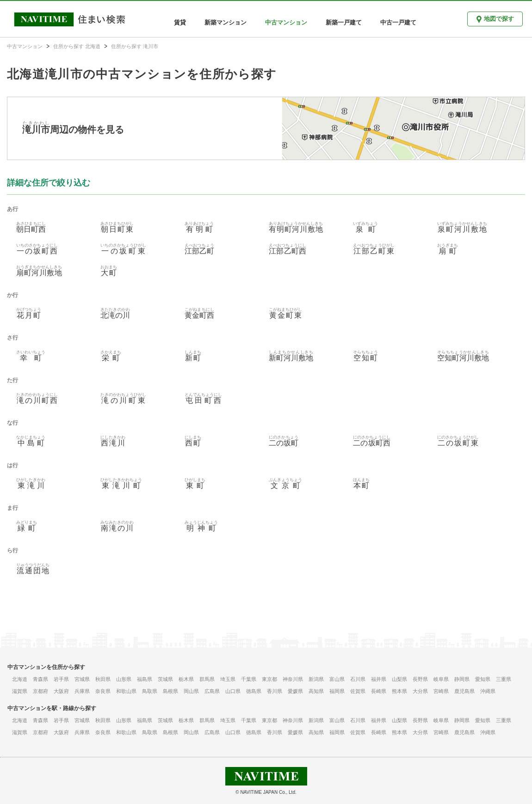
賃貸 (180, 22)
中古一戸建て (398, 22)
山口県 (233, 691)
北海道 (20, 679)
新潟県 (316, 679)
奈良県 (103, 691)
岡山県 (191, 691)
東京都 (269, 679)
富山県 (337, 679)
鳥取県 (150, 691)
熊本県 (399, 691)
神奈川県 (293, 679)
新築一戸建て (344, 22)
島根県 (170, 691)
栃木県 (186, 679)
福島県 (145, 679)
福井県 (379, 679)
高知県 (316, 691)
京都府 (40, 691)
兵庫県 (82, 691)
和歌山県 (126, 691)
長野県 (420, 679)
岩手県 (61, 679)
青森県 (40, 679)
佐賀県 (358, 691)
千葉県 (249, 679)
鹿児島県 (464, 691)
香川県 (275, 691)
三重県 (504, 679)
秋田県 (103, 679)
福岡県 (337, 691)
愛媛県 (295, 691)
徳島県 (254, 691)
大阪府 (61, 691)
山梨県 (399, 679)
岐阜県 (441, 679)
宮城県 (82, 679)
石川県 (358, 679)
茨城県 (165, 679)
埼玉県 (228, 679)
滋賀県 (20, 691)
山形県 (124, 679)
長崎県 (379, 691)
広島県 (212, 691)
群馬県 (207, 679)
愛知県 (483, 679)
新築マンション (226, 22)
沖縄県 (488, 691)
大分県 (420, 691)
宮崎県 (441, 691)
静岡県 (462, 679)
